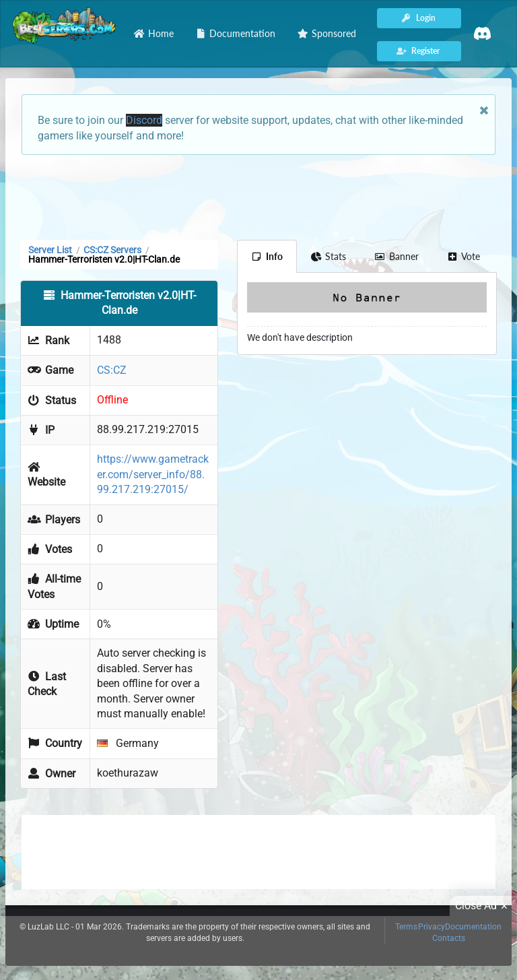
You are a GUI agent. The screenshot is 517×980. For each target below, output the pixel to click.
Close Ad (483, 906)
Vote (464, 256)
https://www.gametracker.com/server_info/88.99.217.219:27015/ (153, 474)
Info (267, 256)
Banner (397, 256)
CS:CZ (112, 370)
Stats (329, 256)
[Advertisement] (258, 196)
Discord (144, 120)
